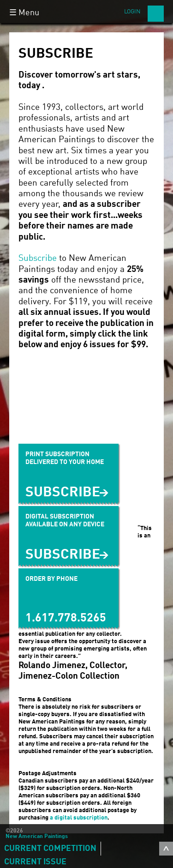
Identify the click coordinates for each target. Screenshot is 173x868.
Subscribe (38, 258)
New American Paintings (37, 837)
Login (132, 12)
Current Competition (50, 849)
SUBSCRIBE (63, 555)
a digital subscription (79, 818)
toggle (166, 849)
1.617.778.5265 (66, 618)
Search (156, 14)
